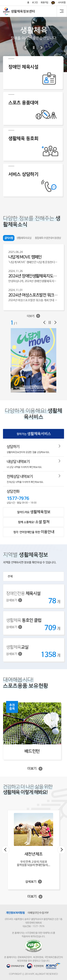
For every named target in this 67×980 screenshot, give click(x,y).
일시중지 (34, 48)
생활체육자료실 (24, 238)
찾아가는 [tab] (34, 434)
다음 (42, 48)
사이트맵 (62, 2)
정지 (50, 322)
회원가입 (44, 2)
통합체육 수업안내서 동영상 (48, 238)
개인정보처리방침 (15, 913)
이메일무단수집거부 (38, 913)
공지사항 (9, 238)
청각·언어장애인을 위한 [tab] (34, 532)
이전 (26, 48)
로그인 (35, 2)
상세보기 (14, 600)
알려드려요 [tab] (34, 512)
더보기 (33, 316)
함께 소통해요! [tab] (34, 522)
